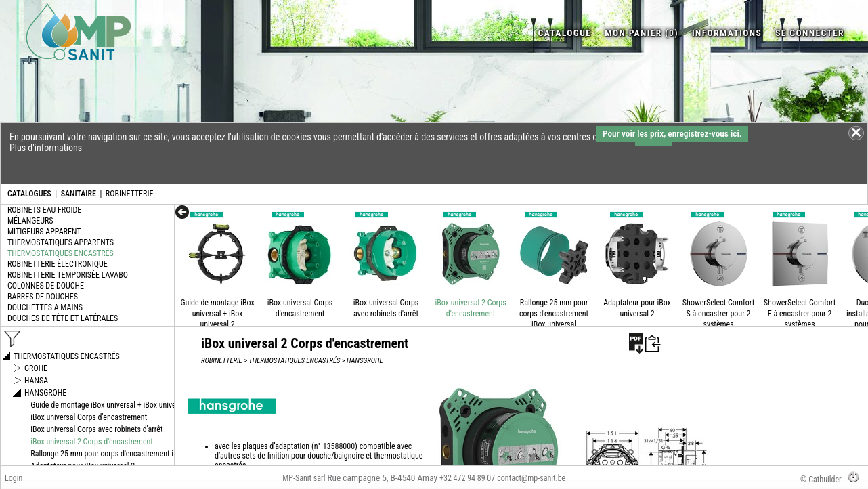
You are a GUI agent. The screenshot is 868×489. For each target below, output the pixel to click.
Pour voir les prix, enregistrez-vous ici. (672, 134)
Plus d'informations (46, 148)
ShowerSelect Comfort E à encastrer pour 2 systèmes (800, 314)
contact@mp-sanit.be (531, 478)
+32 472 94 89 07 (467, 478)
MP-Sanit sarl (304, 478)
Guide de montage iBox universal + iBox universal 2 (217, 314)
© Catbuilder (821, 480)
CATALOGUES (29, 194)
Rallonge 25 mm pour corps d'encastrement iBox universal (554, 314)
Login (14, 478)
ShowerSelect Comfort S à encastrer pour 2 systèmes (718, 314)
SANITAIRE (79, 194)
